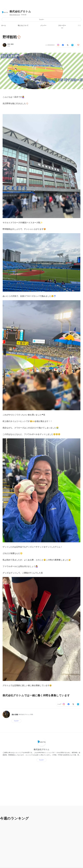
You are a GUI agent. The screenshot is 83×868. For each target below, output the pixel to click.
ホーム (4, 25)
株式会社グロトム (20, 11)
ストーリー (62, 25)
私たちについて (23, 25)
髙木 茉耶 (10, 44)
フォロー (41, 19)
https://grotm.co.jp (15, 15)
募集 (79, 25)
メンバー (43, 25)
